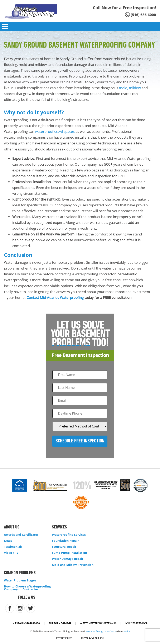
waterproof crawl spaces (55, 131)
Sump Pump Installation (69, 553)
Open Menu (5, 26)
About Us (12, 527)
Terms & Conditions (92, 638)
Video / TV (11, 553)
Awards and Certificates (21, 535)
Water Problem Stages (20, 580)
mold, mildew (130, 88)
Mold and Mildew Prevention (73, 565)
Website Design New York (101, 631)
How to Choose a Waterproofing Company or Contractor (27, 588)
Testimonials (13, 547)
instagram (20, 608)
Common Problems (20, 573)
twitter (31, 608)
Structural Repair (64, 547)
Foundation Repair (65, 541)
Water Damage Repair (68, 559)
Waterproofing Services (69, 535)
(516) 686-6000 (143, 15)
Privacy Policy (64, 638)
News (8, 541)
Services (59, 527)
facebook (10, 608)
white (123, 631)
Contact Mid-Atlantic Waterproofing (55, 297)
